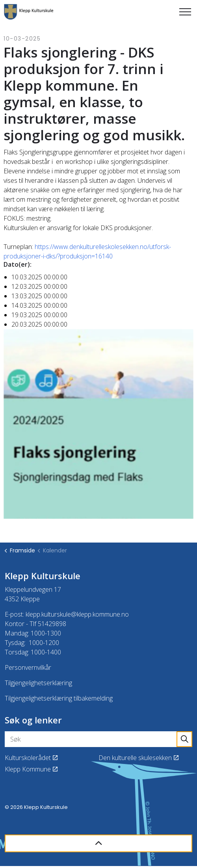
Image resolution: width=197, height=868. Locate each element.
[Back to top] (98, 843)
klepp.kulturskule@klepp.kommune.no (77, 614)
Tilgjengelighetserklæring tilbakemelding (59, 698)
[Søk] (98, 739)
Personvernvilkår (28, 667)
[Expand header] (185, 12)
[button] (184, 739)
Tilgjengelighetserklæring (38, 683)
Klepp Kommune (31, 769)
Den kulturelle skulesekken (138, 758)
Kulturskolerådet (31, 758)
